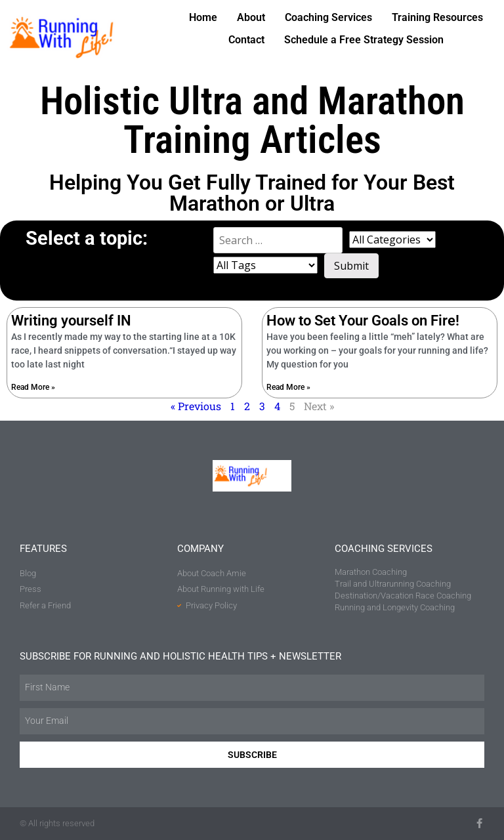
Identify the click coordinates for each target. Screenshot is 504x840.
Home (203, 17)
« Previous (196, 406)
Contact (246, 40)
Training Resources (437, 17)
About (251, 17)
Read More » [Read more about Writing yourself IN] (33, 387)
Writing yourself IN (71, 321)
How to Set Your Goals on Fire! (363, 321)
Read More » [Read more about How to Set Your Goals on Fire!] (288, 387)
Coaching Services (328, 17)
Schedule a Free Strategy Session (364, 40)
